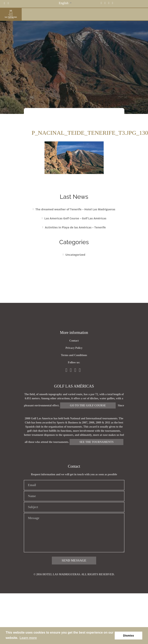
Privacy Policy (74, 348)
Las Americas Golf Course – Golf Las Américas (75, 218)
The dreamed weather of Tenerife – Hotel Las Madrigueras (75, 209)
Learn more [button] (28, 638)
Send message (74, 560)
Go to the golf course (88, 405)
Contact (74, 341)
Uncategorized (75, 255)
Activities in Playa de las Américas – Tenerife (75, 227)
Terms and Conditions (74, 355)
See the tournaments (96, 442)
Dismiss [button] (129, 636)
